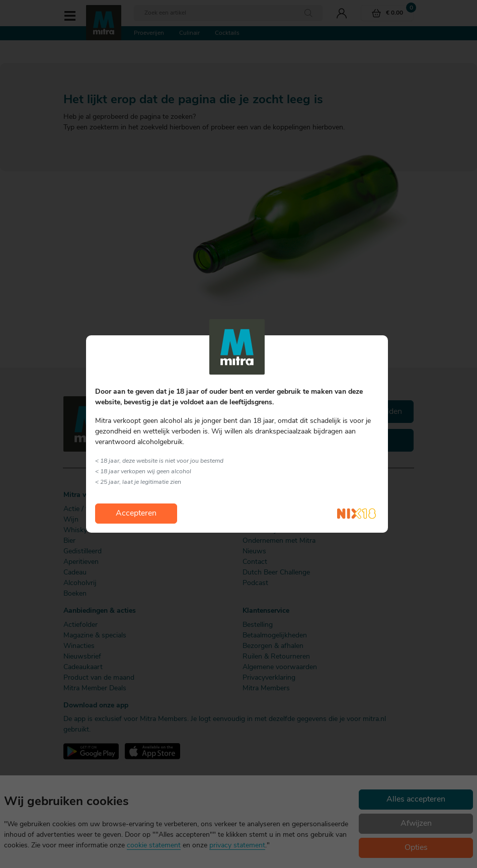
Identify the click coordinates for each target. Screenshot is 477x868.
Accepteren (136, 514)
